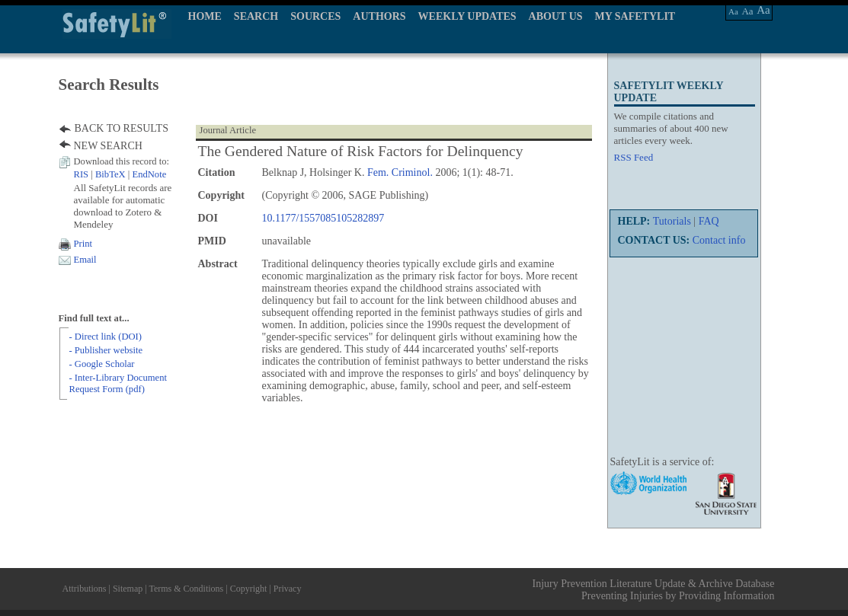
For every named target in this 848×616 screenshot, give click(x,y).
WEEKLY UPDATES (467, 16)
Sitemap (128, 589)
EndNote (149, 174)
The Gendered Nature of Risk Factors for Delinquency (361, 151)
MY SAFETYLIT (635, 16)
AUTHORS (379, 16)
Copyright (249, 589)
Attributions (85, 589)
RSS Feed (634, 157)
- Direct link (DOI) (106, 337)
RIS (82, 174)
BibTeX (110, 174)
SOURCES (315, 16)
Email (85, 260)
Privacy (288, 589)
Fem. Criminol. (400, 172)
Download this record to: (122, 161)
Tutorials (672, 221)
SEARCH (256, 16)
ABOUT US (556, 16)
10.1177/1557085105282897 (323, 218)
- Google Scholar (102, 364)
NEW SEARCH (108, 146)
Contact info (719, 240)
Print (83, 244)
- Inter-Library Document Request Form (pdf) (118, 383)
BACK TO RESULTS (122, 128)
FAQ (709, 221)
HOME (205, 16)
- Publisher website (106, 350)
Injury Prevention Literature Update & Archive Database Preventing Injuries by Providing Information (654, 590)
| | (120, 174)
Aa (733, 11)
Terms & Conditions (186, 589)
